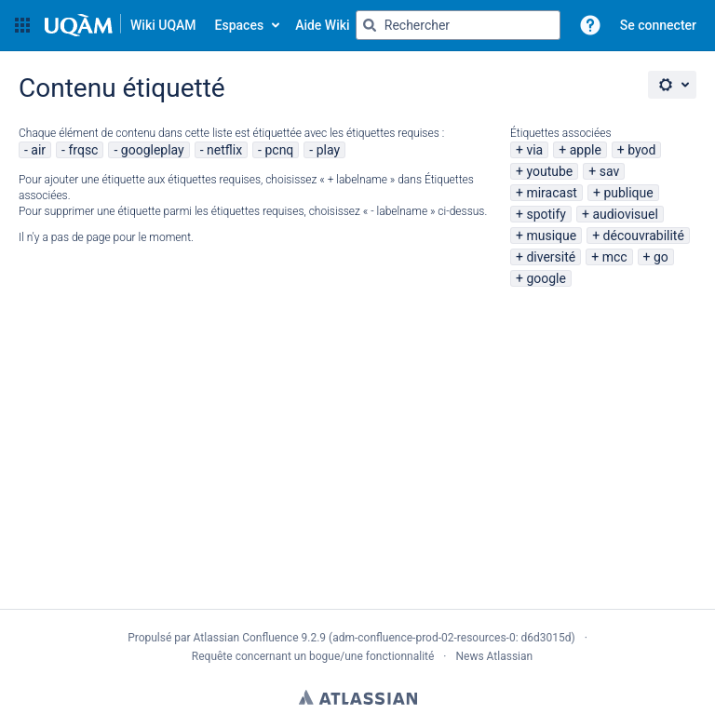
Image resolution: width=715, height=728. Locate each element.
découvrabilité (644, 236)
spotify (546, 214)
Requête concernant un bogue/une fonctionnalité (313, 656)
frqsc (83, 150)
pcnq (279, 150)
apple (586, 150)
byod (641, 150)
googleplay (153, 150)
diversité (551, 257)
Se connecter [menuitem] (658, 25)
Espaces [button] (240, 25)
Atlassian (358, 697)
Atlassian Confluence (246, 638)
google (546, 278)
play (328, 150)
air (38, 150)
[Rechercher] (370, 25)
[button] (22, 25)
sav (610, 171)
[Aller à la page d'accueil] (121, 25)
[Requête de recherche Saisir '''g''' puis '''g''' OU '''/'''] (458, 25)
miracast (552, 193)
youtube (549, 171)
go (661, 257)
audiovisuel (625, 214)
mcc (615, 257)
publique (628, 193)
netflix (224, 150)
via (534, 150)
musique (551, 236)
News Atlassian (495, 656)
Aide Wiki (322, 25)
